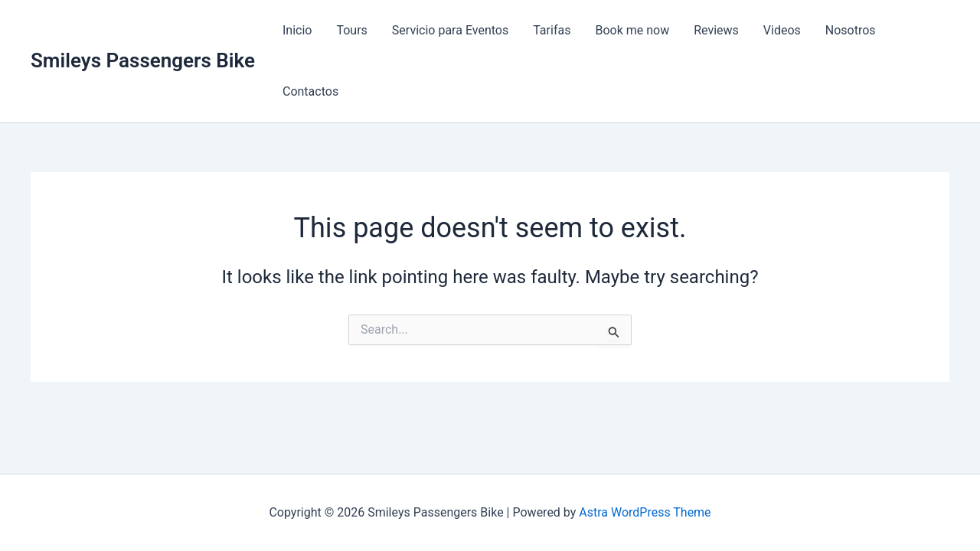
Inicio (297, 30)
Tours (351, 30)
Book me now (632, 30)
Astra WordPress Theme (645, 512)
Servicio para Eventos (450, 30)
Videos (782, 30)
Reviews (716, 30)
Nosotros (851, 30)
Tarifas (552, 30)
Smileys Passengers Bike (143, 60)
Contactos (310, 91)
